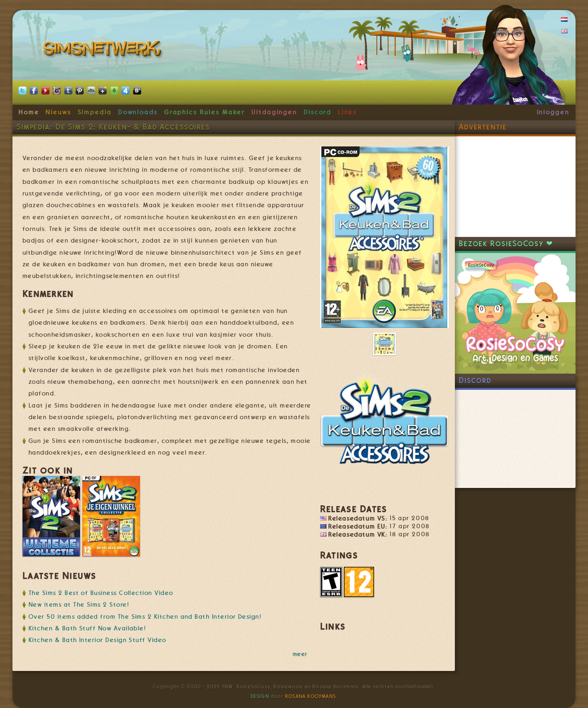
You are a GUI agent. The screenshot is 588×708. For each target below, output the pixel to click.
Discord (318, 112)
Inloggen (553, 112)
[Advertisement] (515, 187)
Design (260, 696)
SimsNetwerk (104, 50)
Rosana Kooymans (310, 696)
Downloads (138, 112)
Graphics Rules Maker (205, 112)
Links (347, 112)
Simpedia (95, 112)
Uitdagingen (274, 112)
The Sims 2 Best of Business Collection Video (101, 593)
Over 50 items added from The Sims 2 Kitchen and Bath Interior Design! (145, 617)
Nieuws (58, 112)
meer (300, 654)
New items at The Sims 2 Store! (79, 605)
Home (29, 112)
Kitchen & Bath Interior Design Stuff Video (98, 640)
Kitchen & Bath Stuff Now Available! (87, 628)
